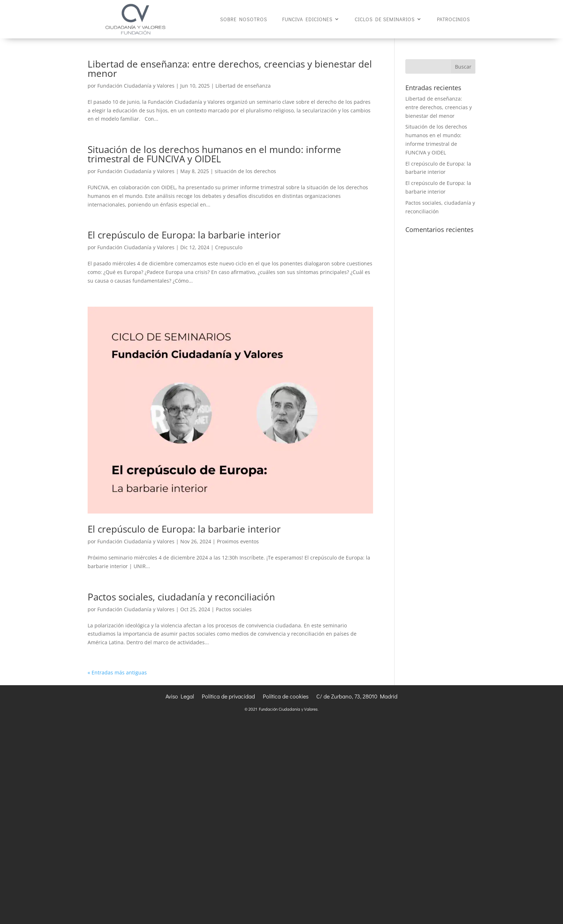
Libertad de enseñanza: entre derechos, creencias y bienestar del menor (230, 69)
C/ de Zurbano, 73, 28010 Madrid (357, 697)
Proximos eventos (238, 541)
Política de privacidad (228, 697)
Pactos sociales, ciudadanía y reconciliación (181, 597)
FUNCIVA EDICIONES (307, 20)
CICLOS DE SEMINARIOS (385, 20)
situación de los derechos (245, 171)
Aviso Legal (180, 697)
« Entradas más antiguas (117, 672)
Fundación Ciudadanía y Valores (136, 86)
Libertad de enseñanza (243, 86)
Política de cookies (286, 697)
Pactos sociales (234, 609)
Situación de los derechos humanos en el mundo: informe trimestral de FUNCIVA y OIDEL (214, 154)
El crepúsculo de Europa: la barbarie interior (184, 235)
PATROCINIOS (453, 20)
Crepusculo (229, 247)
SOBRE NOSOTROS (244, 20)
